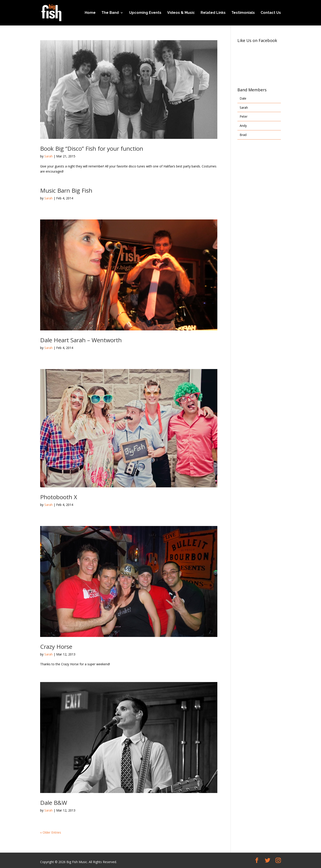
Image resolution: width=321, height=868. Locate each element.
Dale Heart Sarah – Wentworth (81, 340)
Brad (243, 135)
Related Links (213, 13)
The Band (110, 13)
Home (90, 13)
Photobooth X (59, 497)
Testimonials (243, 13)
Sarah (48, 156)
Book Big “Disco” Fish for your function (92, 148)
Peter (244, 116)
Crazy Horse (56, 647)
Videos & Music (181, 13)
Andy (243, 126)
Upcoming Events (145, 13)
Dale (243, 98)
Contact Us (271, 13)
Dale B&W (54, 803)
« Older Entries (51, 832)
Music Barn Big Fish (66, 190)
